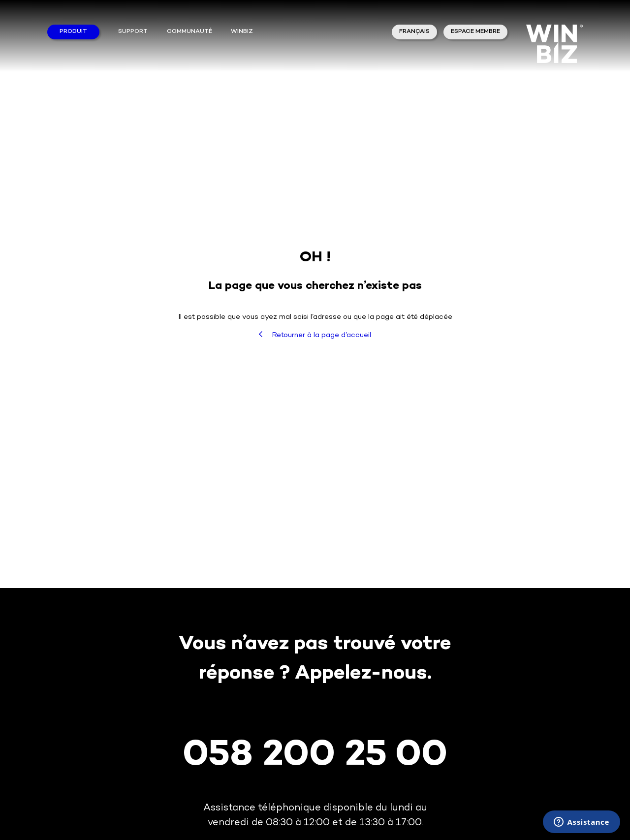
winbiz (242, 32)
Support (133, 32)
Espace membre (475, 32)
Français (414, 32)
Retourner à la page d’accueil (315, 335)
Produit (73, 32)
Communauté (189, 32)
